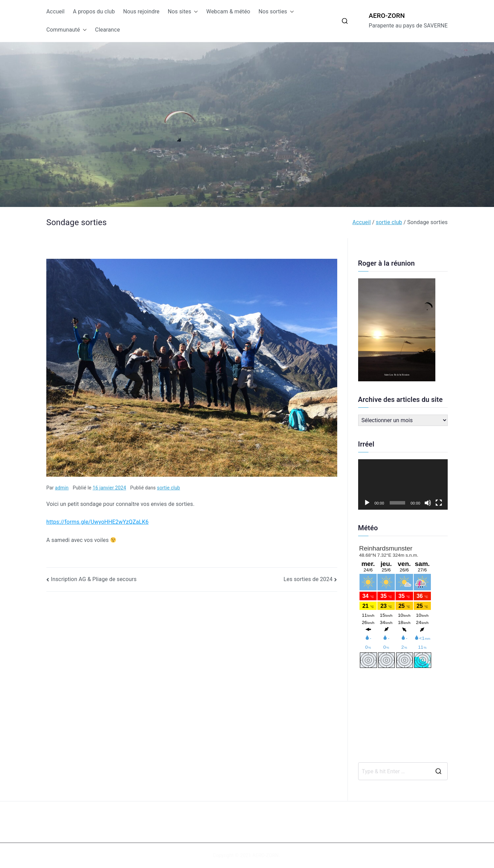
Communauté (67, 30)
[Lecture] (367, 503)
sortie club (169, 488)
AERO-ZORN (387, 16)
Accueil (55, 11)
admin (62, 488)
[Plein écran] (439, 503)
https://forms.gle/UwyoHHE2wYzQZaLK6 (97, 522)
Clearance (107, 30)
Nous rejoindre (141, 11)
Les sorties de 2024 (308, 579)
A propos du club (94, 11)
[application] (403, 484)
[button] (195, 12)
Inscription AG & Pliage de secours (94, 579)
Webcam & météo (228, 11)
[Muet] (428, 503)
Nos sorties (276, 12)
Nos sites (183, 12)
